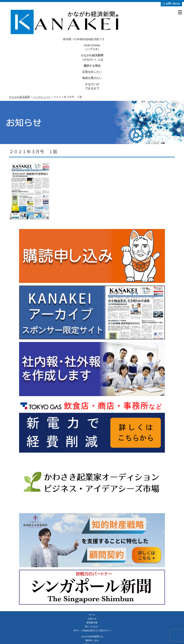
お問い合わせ (171, 3)
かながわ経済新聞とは (92, 636)
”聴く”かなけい (92, 626)
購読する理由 (92, 66)
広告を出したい (92, 72)
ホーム (92, 614)
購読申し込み (92, 640)
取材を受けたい (92, 78)
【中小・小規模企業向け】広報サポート (92, 630)
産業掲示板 (92, 622)
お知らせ (92, 618)
